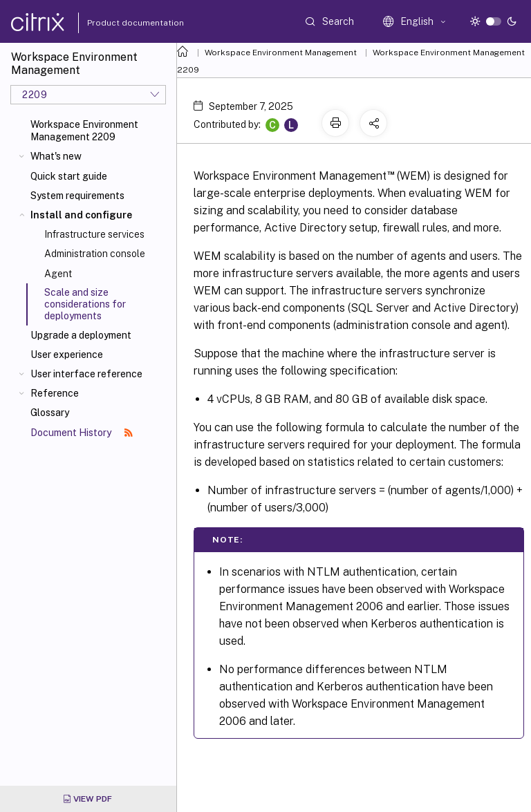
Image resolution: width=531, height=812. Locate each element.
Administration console (95, 254)
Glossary (50, 413)
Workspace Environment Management (281, 53)
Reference (55, 393)
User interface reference (86, 374)
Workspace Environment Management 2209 (84, 131)
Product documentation (118, 23)
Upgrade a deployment (81, 335)
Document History (82, 433)
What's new (56, 156)
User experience (67, 355)
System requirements (77, 196)
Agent (58, 274)
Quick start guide (69, 176)
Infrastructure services (94, 234)
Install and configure (81, 215)
